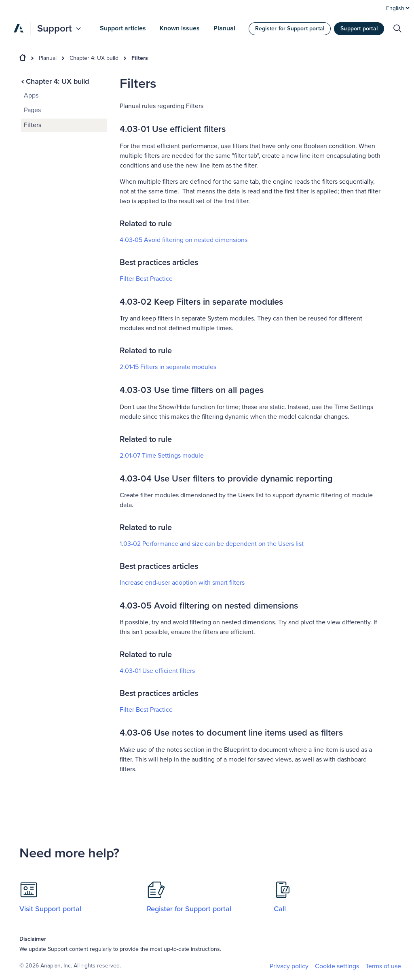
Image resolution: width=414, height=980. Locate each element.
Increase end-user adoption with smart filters (182, 583)
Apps (31, 95)
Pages (32, 110)
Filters (140, 58)
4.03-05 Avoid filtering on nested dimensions (184, 240)
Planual (48, 58)
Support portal (359, 29)
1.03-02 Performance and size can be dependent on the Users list (212, 544)
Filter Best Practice (146, 279)
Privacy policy (289, 966)
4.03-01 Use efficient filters (157, 671)
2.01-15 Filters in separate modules (168, 367)
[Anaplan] (19, 28)
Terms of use (383, 966)
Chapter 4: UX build (94, 58)
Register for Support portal (290, 29)
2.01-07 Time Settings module (162, 456)
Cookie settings (337, 966)
